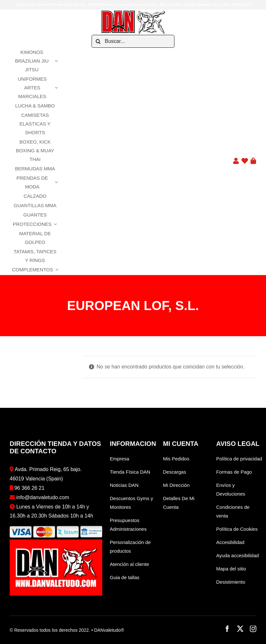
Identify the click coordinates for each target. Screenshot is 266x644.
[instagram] (253, 629)
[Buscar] (98, 41)
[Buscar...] (133, 41)
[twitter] (240, 629)
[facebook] (227, 629)
